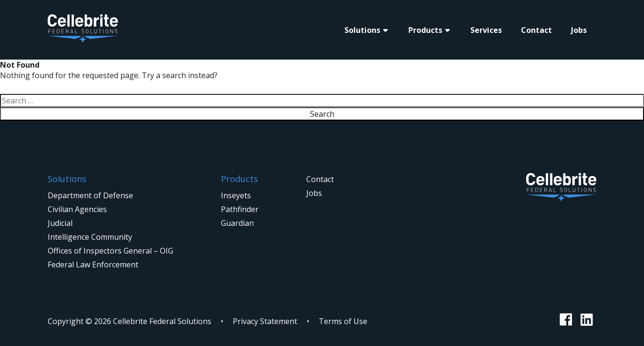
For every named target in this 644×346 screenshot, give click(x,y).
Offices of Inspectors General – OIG (110, 251)
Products (425, 30)
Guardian (237, 223)
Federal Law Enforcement (93, 265)
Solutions (362, 30)
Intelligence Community (90, 237)
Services (486, 30)
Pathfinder (240, 209)
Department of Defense (90, 195)
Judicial (60, 223)
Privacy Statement (265, 321)
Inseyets (236, 195)
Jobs (579, 30)
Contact (536, 30)
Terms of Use (343, 321)
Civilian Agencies (77, 209)
